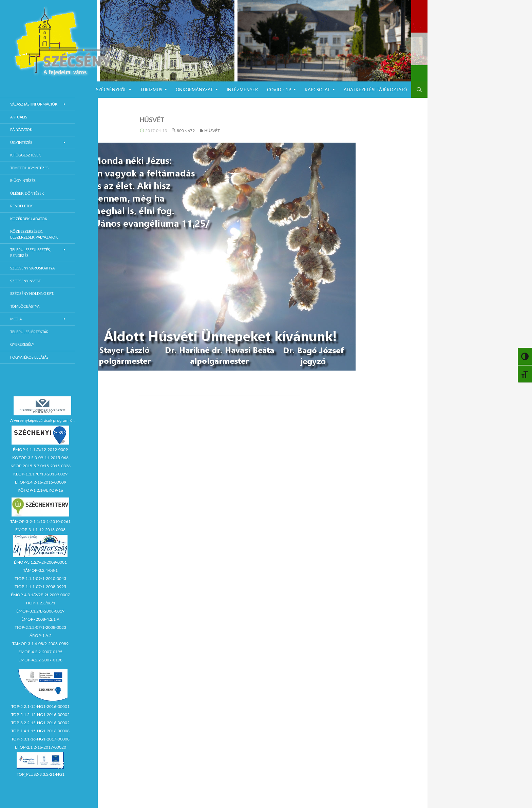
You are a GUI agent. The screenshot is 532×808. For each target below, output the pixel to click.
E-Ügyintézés (23, 180)
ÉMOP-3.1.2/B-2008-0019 (40, 611)
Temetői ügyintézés (29, 168)
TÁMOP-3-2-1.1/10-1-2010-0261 (40, 521)
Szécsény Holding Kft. (32, 293)
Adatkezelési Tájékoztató (375, 90)
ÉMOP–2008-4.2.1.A (40, 619)
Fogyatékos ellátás (29, 357)
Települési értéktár (29, 332)
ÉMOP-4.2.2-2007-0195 (40, 652)
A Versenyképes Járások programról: (42, 420)
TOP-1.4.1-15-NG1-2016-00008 (40, 731)
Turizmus (151, 90)
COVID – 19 (279, 90)
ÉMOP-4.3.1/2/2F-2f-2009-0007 (40, 595)
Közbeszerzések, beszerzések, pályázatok (34, 234)
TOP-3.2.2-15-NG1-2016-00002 (40, 723)
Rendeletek (21, 206)
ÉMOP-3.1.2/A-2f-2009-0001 (40, 562)
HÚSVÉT (212, 130)
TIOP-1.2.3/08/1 (40, 603)
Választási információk (34, 104)
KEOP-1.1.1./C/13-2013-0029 (40, 474)
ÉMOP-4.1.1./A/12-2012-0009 (40, 449)
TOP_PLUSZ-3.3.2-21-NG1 (41, 774)
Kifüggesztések (25, 155)
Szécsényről (111, 90)
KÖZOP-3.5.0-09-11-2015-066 (40, 458)
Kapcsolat (317, 90)
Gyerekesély (22, 344)
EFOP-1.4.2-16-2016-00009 (41, 482)
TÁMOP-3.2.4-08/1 (40, 570)
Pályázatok (21, 129)
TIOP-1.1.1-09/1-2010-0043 (40, 578)
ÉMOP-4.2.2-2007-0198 (40, 660)
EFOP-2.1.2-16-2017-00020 (41, 747)
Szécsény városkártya (32, 268)
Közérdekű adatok (29, 219)
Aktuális (19, 117)
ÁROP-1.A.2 (41, 635)
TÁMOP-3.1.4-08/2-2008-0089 (40, 644)
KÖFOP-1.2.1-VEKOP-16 (40, 490)
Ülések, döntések (27, 193)
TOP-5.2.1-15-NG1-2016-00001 (40, 706)
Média (16, 319)
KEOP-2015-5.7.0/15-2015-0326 (41, 466)
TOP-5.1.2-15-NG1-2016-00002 (40, 715)
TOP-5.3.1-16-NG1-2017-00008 (40, 739)
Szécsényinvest (25, 281)
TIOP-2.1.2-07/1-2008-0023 (40, 627)
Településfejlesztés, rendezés (30, 252)
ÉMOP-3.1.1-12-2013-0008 (40, 530)
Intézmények (242, 90)
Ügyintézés (21, 142)
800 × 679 (186, 130)
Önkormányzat (194, 90)
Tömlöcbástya (25, 306)
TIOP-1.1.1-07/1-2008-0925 (40, 587)
